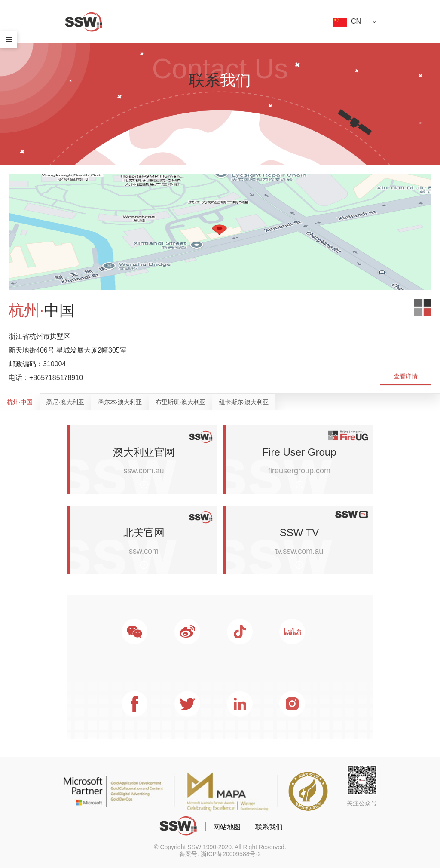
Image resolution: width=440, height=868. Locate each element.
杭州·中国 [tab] (20, 402)
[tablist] (220, 402)
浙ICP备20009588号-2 (231, 854)
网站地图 (227, 827)
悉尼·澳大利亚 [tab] (65, 402)
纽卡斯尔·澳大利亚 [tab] (244, 402)
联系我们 (269, 827)
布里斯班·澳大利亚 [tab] (180, 402)
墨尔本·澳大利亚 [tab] (120, 402)
